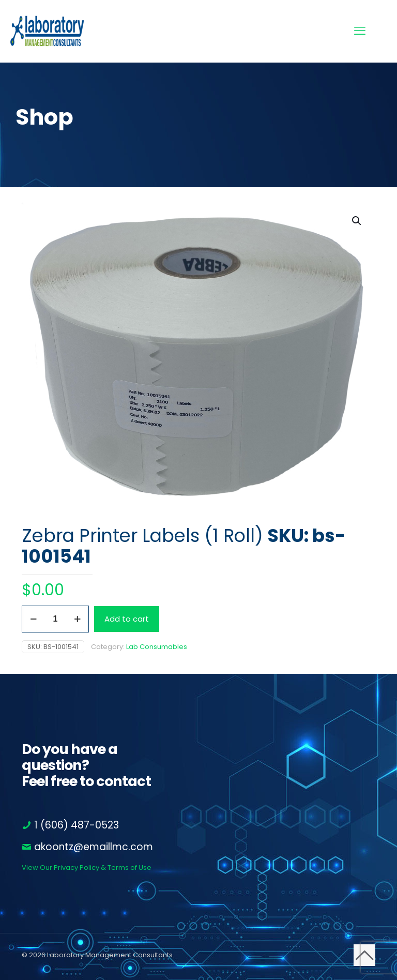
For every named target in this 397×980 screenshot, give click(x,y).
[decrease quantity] (33, 619)
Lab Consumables (157, 647)
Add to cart (127, 619)
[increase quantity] (77, 619)
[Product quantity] (55, 619)
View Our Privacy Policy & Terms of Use (87, 868)
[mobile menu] (360, 31)
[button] (357, 221)
